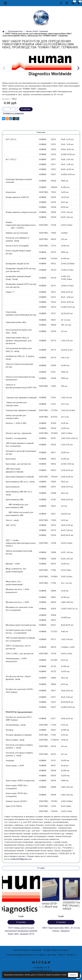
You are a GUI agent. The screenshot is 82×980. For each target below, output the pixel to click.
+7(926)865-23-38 (41, 968)
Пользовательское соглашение (27, 950)
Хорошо (73, 975)
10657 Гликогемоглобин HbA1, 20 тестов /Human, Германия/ (61, 929)
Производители (15, 31)
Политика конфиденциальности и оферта (26, 955)
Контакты (71, 955)
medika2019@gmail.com (21, 859)
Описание (41, 132)
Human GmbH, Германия (37, 31)
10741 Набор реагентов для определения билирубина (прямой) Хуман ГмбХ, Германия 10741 (21, 931)
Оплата (61, 955)
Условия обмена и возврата (56, 950)
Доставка (52, 955)
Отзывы (41, 868)
